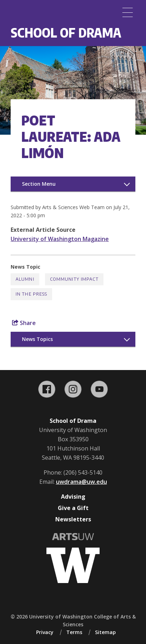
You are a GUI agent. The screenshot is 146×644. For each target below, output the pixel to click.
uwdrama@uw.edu (82, 482)
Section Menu (39, 184)
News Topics (37, 339)
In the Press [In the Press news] (31, 294)
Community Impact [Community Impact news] (74, 279)
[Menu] (128, 12)
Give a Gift (73, 508)
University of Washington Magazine (60, 239)
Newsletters (73, 519)
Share (24, 323)
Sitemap (105, 632)
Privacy (45, 632)
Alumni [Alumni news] (25, 279)
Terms (74, 632)
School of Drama (66, 32)
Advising (73, 497)
